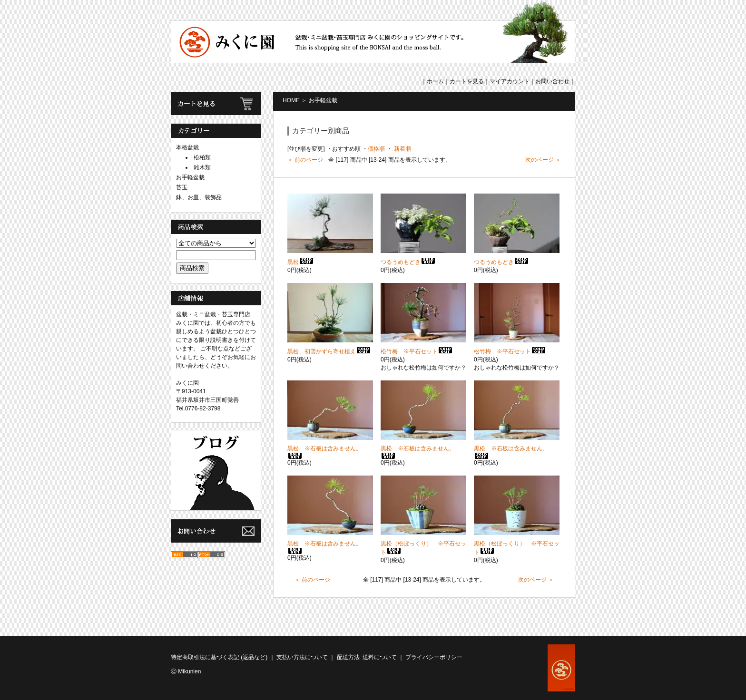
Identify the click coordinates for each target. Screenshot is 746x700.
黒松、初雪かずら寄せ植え (329, 351)
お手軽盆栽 (190, 177)
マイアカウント (510, 81)
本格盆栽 (187, 147)
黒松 (301, 262)
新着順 (402, 149)
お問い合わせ (552, 81)
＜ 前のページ (305, 160)
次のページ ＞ (543, 160)
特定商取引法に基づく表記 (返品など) (219, 657)
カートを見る (467, 81)
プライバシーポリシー (434, 657)
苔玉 (182, 187)
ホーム (435, 81)
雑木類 (202, 167)
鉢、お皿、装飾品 (199, 197)
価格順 (376, 149)
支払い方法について (302, 657)
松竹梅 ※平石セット (417, 351)
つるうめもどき (408, 262)
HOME (291, 100)
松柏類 (202, 157)
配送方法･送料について (367, 657)
